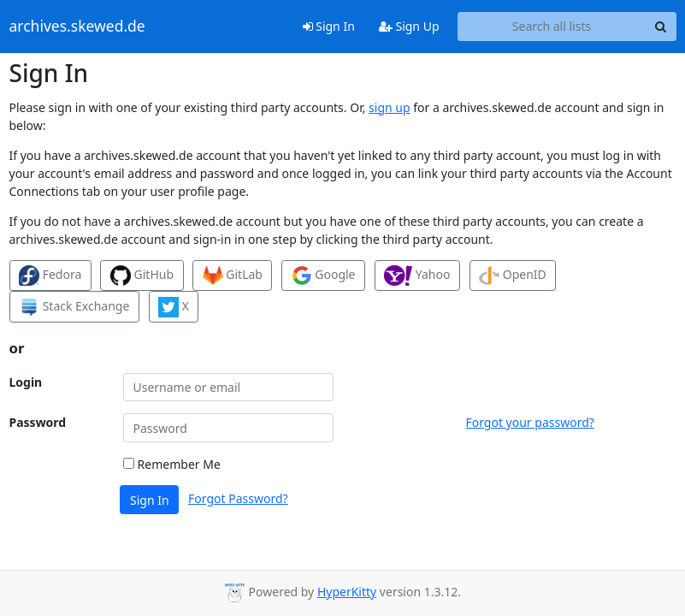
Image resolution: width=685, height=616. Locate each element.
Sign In (329, 26)
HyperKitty (347, 592)
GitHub (142, 275)
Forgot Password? (238, 498)
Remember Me (172, 464)
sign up (389, 107)
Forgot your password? (529, 422)
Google (324, 275)
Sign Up (409, 26)
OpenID (513, 275)
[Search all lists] (552, 27)
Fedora (50, 275)
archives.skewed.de (77, 27)
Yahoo (417, 275)
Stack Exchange (74, 307)
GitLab (233, 275)
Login (26, 382)
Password (38, 422)
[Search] (661, 27)
